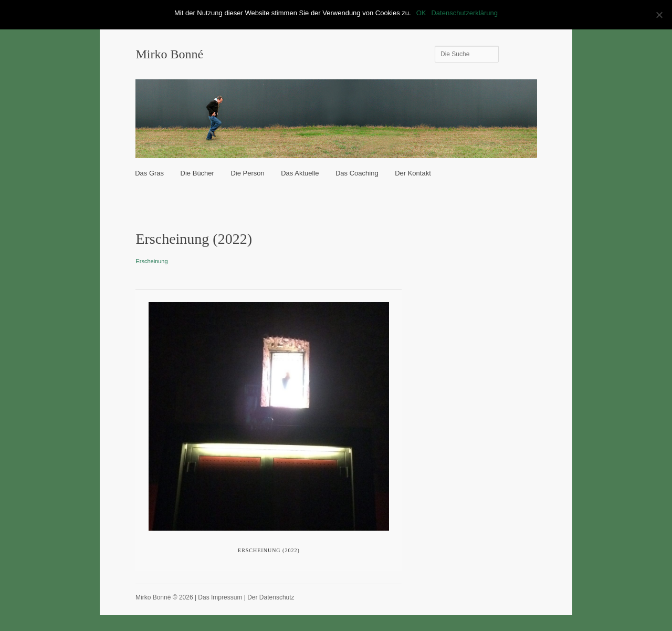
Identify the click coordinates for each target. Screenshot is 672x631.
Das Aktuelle (300, 173)
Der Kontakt (413, 173)
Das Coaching (357, 173)
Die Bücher (197, 173)
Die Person (247, 173)
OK (421, 13)
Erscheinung (151, 261)
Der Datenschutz (271, 597)
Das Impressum (220, 597)
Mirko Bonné (169, 54)
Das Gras (149, 173)
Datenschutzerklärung (464, 13)
